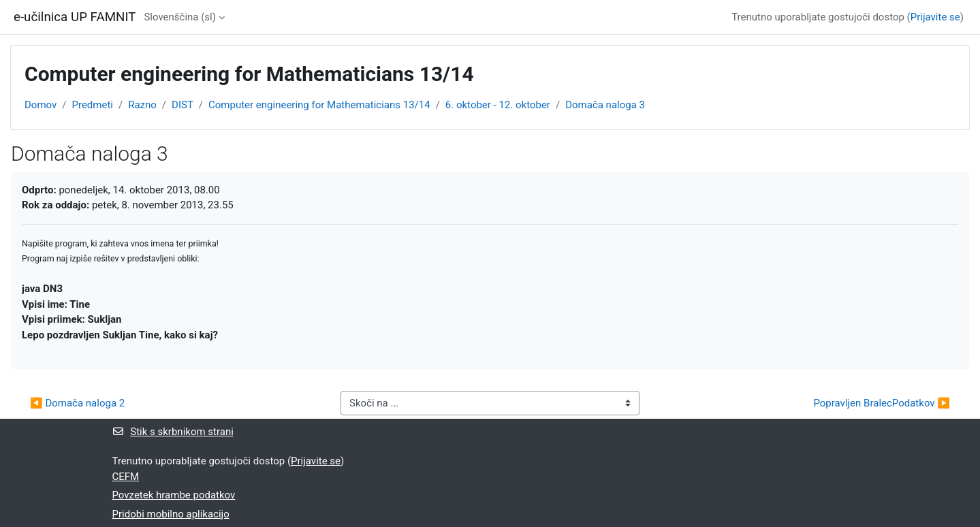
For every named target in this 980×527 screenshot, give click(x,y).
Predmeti (92, 105)
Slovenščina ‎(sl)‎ (180, 17)
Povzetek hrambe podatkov (174, 495)
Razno (142, 105)
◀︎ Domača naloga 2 (77, 403)
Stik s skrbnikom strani (173, 432)
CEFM (126, 477)
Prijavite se (935, 17)
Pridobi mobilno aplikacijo (171, 514)
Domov (41, 105)
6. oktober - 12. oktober (498, 105)
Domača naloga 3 (605, 105)
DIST (183, 105)
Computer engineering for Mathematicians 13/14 (319, 105)
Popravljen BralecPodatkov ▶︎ (882, 403)
